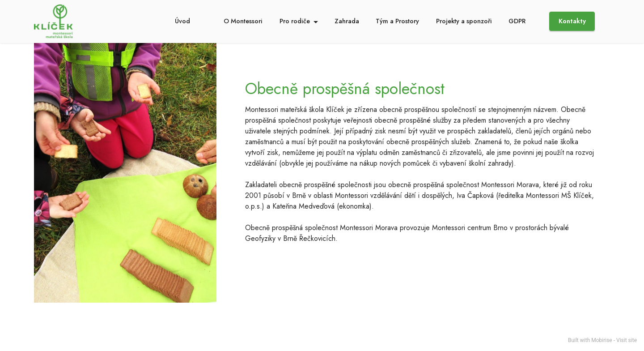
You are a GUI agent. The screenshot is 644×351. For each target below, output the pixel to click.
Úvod (182, 21)
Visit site (627, 340)
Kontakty (572, 21)
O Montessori (243, 21)
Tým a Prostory (397, 21)
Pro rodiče (295, 21)
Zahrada (347, 21)
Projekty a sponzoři (464, 21)
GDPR (517, 21)
